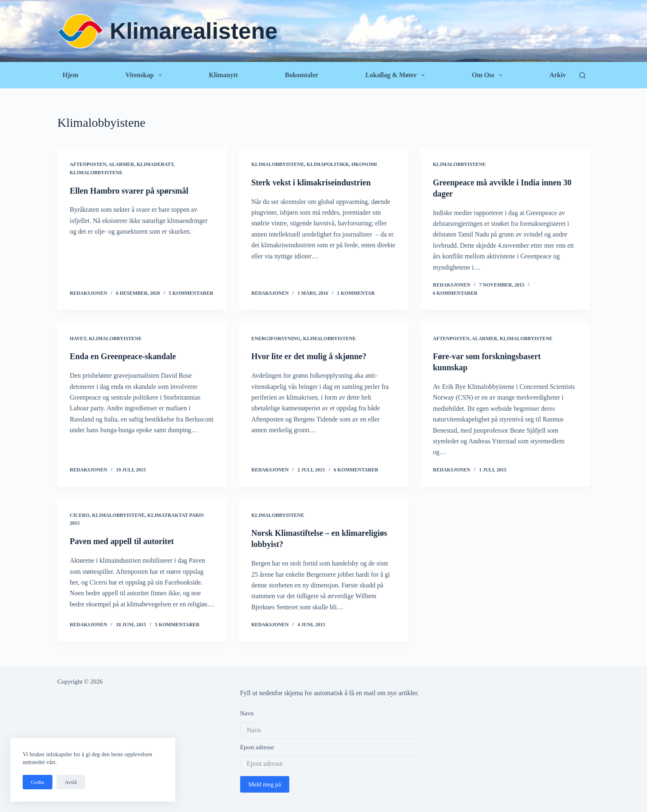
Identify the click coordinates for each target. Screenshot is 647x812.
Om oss (489, 75)
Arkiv (557, 75)
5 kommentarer (191, 292)
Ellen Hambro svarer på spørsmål (129, 191)
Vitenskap (145, 75)
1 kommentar (356, 292)
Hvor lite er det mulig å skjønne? (309, 356)
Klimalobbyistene (96, 173)
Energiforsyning (276, 338)
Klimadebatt (155, 164)
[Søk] (582, 75)
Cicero (80, 514)
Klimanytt (223, 75)
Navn (247, 711)
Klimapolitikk (328, 164)
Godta (38, 782)
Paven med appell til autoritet (122, 540)
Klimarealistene (194, 31)
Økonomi (364, 164)
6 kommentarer (455, 292)
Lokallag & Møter (397, 75)
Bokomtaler (301, 75)
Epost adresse (257, 745)
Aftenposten (88, 164)
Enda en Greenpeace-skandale (123, 356)
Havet (78, 338)
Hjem (71, 75)
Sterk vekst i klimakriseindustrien (311, 182)
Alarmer (121, 164)
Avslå (71, 782)
